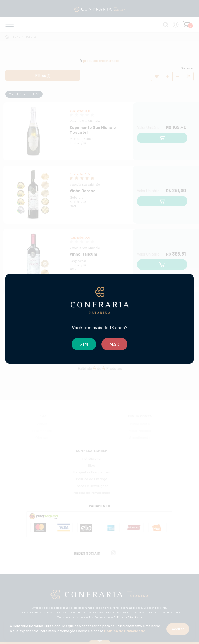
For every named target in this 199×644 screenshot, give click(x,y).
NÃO (114, 344)
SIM (84, 344)
